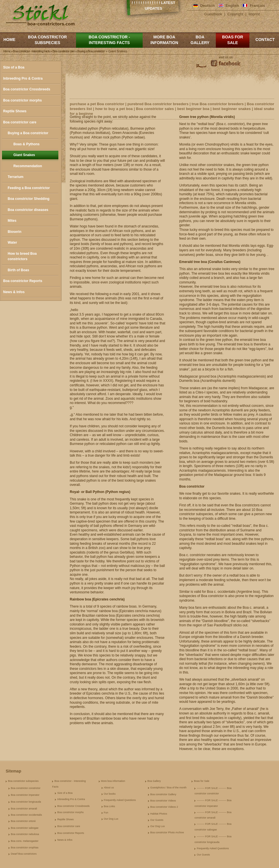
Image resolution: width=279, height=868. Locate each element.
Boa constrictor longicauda (26, 802)
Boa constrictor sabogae (25, 828)
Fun (106, 813)
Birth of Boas (18, 270)
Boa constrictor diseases (28, 210)
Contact (265, 40)
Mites (12, 221)
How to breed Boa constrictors (22, 256)
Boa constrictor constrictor (26, 788)
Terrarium (16, 177)
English (232, 6)
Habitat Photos (159, 814)
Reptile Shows (15, 111)
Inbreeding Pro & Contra (23, 78)
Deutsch (207, 6)
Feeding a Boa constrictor (29, 188)
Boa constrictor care (20, 122)
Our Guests (157, 820)
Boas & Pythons (26, 144)
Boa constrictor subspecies (47, 40)
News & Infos (14, 292)
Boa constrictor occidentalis (26, 815)
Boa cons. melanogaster (25, 841)
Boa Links (110, 806)
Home (9, 40)
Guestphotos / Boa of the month (168, 788)
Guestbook (213, 14)
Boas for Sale (233, 40)
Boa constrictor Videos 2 (164, 807)
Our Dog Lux (111, 819)
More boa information (164, 40)
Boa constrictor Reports (23, 281)
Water (12, 243)
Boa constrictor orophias (25, 848)
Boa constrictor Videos (163, 801)
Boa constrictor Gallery (163, 794)
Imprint (254, 14)
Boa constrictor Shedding (29, 199)
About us (109, 788)
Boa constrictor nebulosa (25, 834)
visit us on (226, 57)
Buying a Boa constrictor (28, 133)
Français (257, 6)
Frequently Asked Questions (120, 800)
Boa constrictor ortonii (23, 821)
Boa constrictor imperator (25, 795)
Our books (110, 794)
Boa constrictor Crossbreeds (27, 89)
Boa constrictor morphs (22, 100)
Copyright (235, 14)
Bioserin (15, 232)
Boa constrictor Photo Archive (167, 832)
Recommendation (28, 166)
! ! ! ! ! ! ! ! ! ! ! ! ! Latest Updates (154, 6)
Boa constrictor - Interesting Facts (109, 40)
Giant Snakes (24, 155)
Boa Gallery (200, 40)
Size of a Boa (14, 67)
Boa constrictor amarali (24, 809)
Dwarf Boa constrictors (24, 854)
